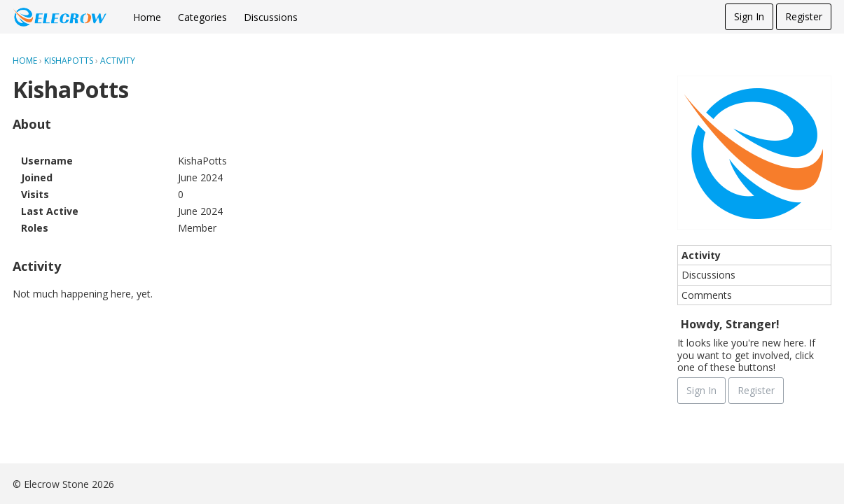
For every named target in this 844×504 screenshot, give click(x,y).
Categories (202, 17)
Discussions (271, 17)
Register (804, 16)
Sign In (749, 16)
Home (147, 17)
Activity (701, 255)
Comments (707, 295)
